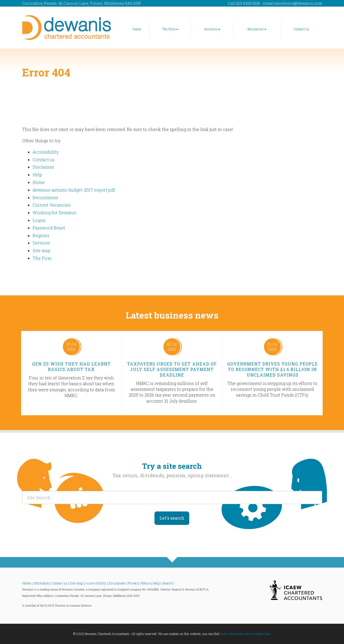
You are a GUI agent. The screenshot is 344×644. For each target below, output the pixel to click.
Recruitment (45, 197)
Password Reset (49, 228)
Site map (42, 250)
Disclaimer (44, 167)
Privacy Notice (139, 583)
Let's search (172, 518)
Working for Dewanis (54, 213)
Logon (39, 220)
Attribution (41, 583)
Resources (257, 29)
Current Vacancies (52, 205)
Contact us (301, 29)
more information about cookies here (245, 634)
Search (167, 583)
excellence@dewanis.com (298, 3)
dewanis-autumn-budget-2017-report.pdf (74, 190)
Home (137, 29)
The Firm (170, 29)
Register (41, 235)
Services (212, 29)
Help (37, 175)
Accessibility (46, 152)
